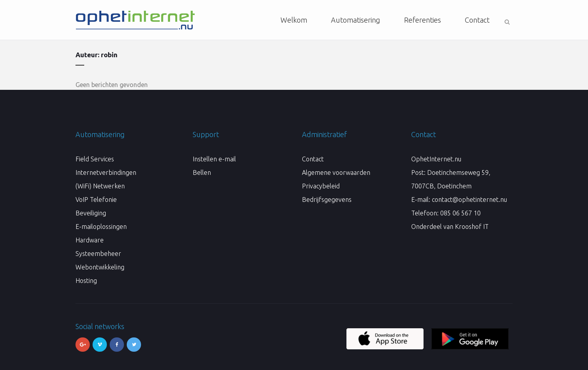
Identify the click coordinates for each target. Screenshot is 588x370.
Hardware (90, 240)
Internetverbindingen (106, 172)
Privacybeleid (321, 186)
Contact (313, 159)
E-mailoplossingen (101, 227)
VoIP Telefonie (96, 200)
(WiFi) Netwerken (100, 186)
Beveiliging (91, 213)
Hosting (86, 281)
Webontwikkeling (100, 267)
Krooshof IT (472, 227)
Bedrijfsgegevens (327, 200)
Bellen (202, 172)
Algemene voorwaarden (336, 172)
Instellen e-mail (214, 159)
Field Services (95, 159)
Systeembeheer (98, 254)
